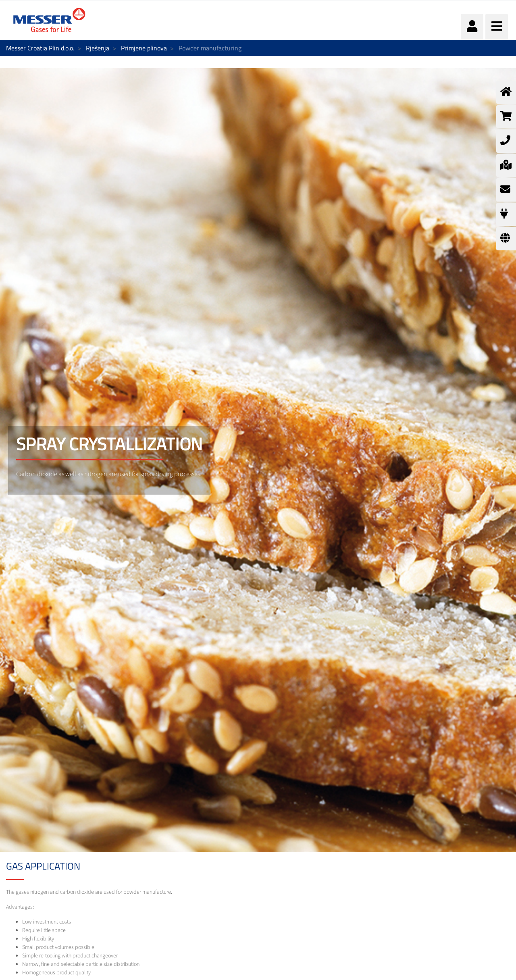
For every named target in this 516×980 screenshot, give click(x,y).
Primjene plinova (144, 48)
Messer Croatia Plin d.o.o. (40, 48)
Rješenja (98, 48)
